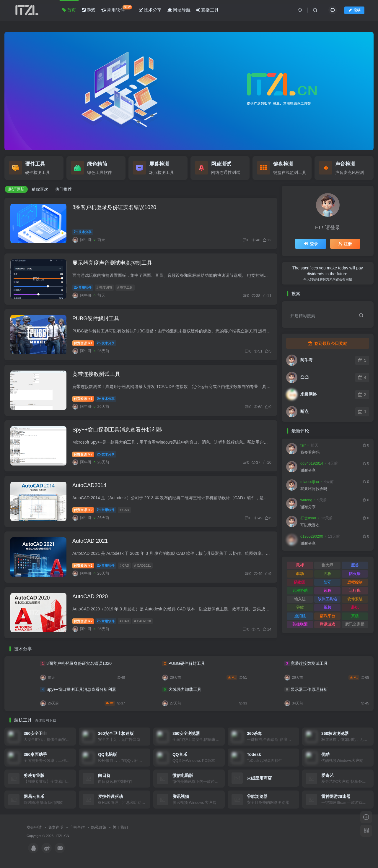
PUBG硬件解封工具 (96, 319)
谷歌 (300, 607)
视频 (328, 607)
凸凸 (304, 377)
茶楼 (355, 616)
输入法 (300, 599)
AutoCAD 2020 (90, 597)
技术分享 (150, 10)
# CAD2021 (142, 565)
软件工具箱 (327, 599)
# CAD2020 (142, 621)
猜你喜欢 (40, 189)
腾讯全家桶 (355, 624)
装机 (355, 607)
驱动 (300, 574)
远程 (328, 590)
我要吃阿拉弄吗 (314, 489)
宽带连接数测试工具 (96, 374)
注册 (345, 244)
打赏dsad (308, 518)
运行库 (355, 590)
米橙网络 (309, 394)
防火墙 (355, 574)
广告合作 (77, 827)
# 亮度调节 (104, 287)
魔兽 (355, 565)
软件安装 (355, 599)
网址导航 (179, 10)
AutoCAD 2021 (90, 541)
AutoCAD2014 (89, 485)
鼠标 (300, 565)
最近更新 (16, 189)
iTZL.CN (63, 836)
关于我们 (120, 827)
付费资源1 (83, 343)
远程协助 (300, 590)
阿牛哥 (307, 360)
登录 (311, 244)
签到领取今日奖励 (328, 343)
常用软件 (117, 9)
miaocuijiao (310, 482)
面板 (328, 574)
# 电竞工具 (125, 287)
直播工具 (208, 10)
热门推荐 (63, 189)
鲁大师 (327, 565)
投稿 (354, 10)
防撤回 (300, 582)
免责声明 (56, 827)
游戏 (89, 10)
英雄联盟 (300, 624)
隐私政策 (99, 827)
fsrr (303, 445)
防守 (328, 582)
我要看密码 (310, 452)
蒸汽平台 (328, 616)
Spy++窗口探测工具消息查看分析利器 (117, 430)
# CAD (124, 510)
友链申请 (34, 827)
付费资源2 (83, 454)
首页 (69, 10)
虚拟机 (300, 616)
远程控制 (355, 582)
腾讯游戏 (328, 624)
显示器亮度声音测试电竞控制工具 (112, 263)
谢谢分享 (308, 471)
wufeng (306, 500)
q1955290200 (312, 536)
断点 (304, 411)
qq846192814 (312, 463)
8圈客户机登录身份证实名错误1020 (114, 207)
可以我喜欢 (310, 525)
